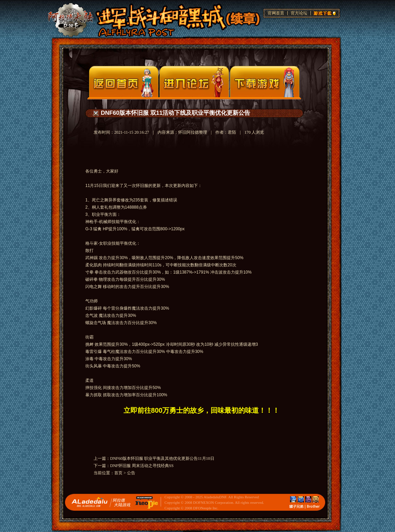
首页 (118, 473)
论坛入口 (194, 82)
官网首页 (276, 13)
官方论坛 (299, 13)
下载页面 (265, 82)
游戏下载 (324, 12)
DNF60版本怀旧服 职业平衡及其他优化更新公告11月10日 (162, 458)
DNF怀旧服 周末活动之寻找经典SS (142, 466)
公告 (131, 473)
